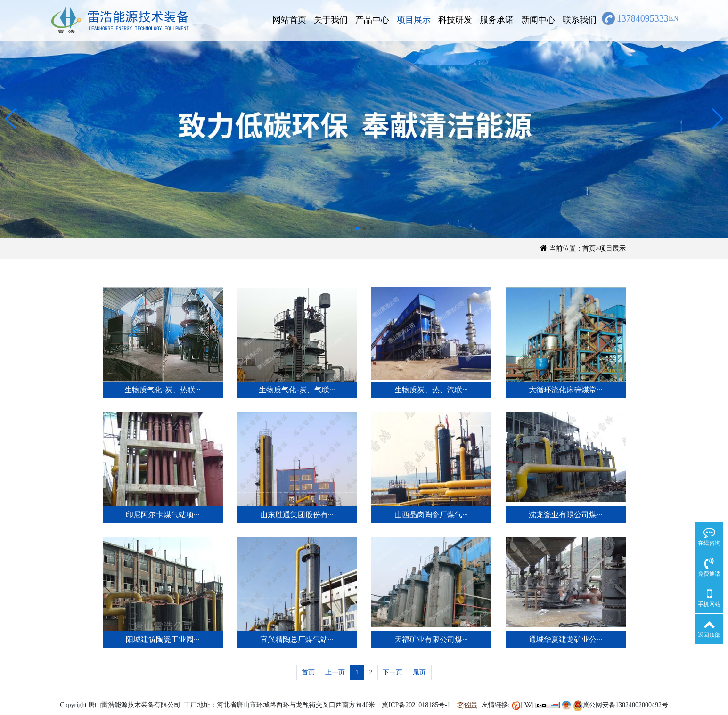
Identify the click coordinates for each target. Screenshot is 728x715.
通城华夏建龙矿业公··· (565, 639)
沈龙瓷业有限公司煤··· (565, 515)
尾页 (419, 672)
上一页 (335, 672)
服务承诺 (497, 20)
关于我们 (331, 20)
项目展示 (414, 20)
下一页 (393, 672)
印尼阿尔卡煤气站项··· (163, 515)
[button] (11, 119)
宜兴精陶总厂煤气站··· (297, 639)
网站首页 (289, 20)
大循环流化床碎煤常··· (565, 390)
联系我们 (580, 20)
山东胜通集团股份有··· (297, 515)
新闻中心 (538, 20)
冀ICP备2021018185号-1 (416, 705)
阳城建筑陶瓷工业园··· (163, 639)
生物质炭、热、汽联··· (431, 390)
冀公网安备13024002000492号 (621, 705)
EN (674, 18)
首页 (589, 248)
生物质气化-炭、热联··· (162, 390)
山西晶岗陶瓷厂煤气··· (431, 515)
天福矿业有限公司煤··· (431, 639)
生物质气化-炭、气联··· (297, 390)
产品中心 (372, 20)
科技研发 (455, 20)
